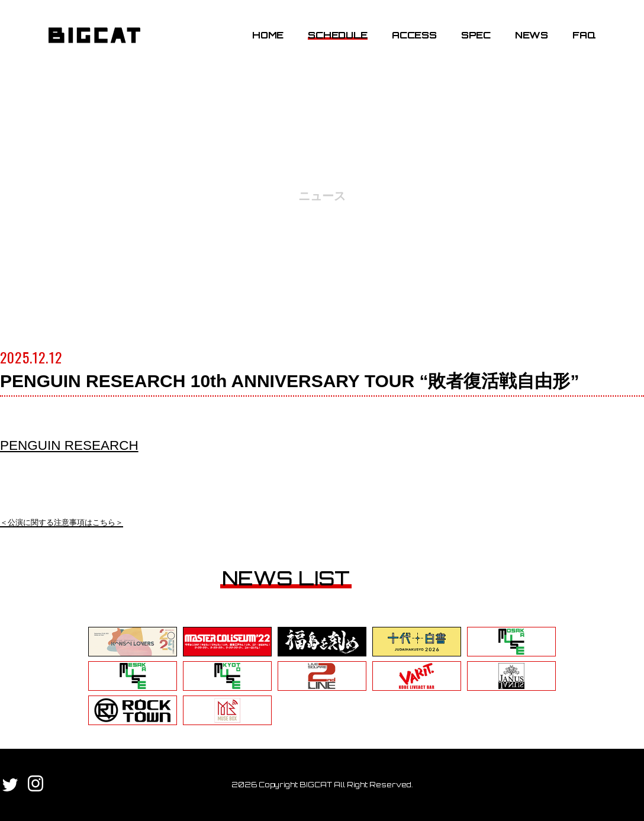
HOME (266, 37)
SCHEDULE (336, 37)
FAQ (582, 37)
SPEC (474, 37)
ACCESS (412, 37)
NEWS (530, 37)
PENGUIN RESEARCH (74, 445)
